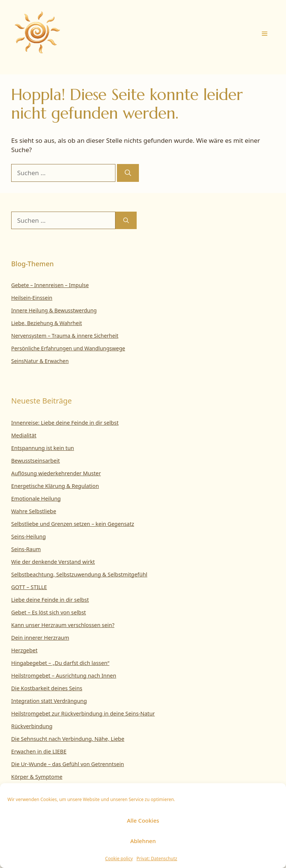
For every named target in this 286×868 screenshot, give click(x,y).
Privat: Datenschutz (157, 859)
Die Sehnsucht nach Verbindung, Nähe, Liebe (68, 739)
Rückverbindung (32, 726)
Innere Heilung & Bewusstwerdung (54, 310)
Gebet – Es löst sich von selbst (49, 612)
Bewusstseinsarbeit (36, 461)
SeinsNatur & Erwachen (40, 361)
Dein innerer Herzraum (40, 638)
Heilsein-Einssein (32, 298)
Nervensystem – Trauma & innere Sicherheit (65, 336)
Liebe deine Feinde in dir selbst (50, 600)
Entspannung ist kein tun (43, 448)
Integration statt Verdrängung (49, 701)
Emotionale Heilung (36, 499)
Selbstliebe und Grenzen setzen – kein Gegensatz (73, 524)
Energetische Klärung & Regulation (55, 486)
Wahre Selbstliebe (34, 511)
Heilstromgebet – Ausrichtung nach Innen (64, 676)
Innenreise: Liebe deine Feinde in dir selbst (65, 423)
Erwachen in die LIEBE (39, 751)
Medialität (24, 435)
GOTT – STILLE (29, 587)
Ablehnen (143, 841)
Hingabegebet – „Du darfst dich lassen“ (60, 663)
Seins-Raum (26, 549)
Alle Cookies (143, 820)
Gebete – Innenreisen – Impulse (50, 285)
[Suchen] (128, 173)
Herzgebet (24, 650)
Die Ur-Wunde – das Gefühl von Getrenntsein (68, 764)
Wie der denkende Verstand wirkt (53, 562)
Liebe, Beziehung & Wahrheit (47, 323)
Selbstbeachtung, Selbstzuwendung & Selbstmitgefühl (79, 574)
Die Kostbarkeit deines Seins (47, 688)
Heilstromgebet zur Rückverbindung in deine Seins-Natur (83, 713)
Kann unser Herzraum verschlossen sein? (63, 625)
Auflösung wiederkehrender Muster (56, 473)
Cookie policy (119, 859)
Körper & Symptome (37, 777)
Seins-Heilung (28, 536)
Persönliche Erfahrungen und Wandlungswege (68, 348)
